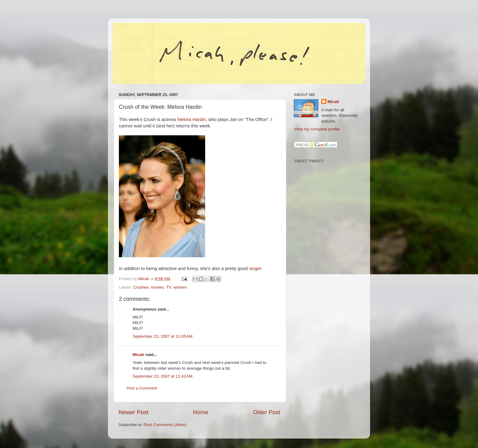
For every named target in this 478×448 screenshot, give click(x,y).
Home (201, 412)
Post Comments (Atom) (165, 425)
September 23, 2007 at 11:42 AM (162, 376)
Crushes (141, 287)
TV (169, 287)
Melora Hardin (192, 119)
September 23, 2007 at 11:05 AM (162, 336)
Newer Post (134, 412)
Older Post (267, 412)
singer (255, 268)
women (180, 287)
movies (157, 287)
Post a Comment (142, 388)
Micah (138, 355)
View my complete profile (317, 129)
